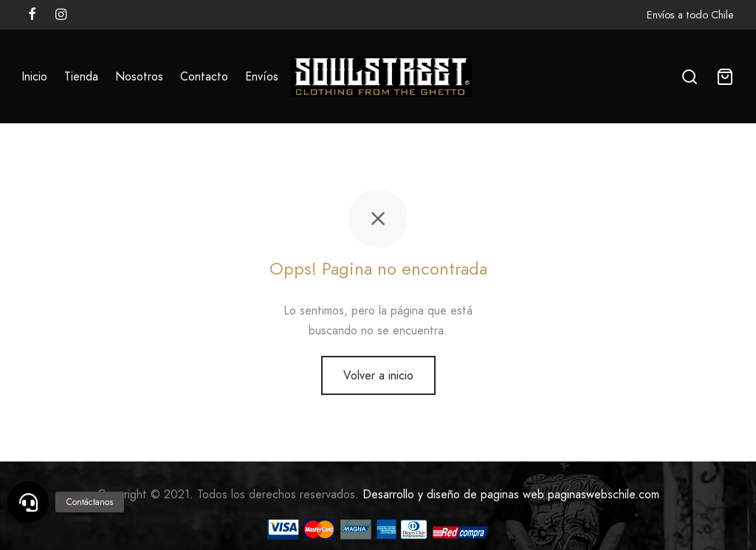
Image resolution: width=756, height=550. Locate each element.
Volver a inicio (378, 375)
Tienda (81, 76)
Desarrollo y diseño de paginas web (453, 494)
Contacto (204, 76)
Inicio (34, 76)
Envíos (262, 76)
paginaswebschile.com (604, 494)
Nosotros (139, 76)
